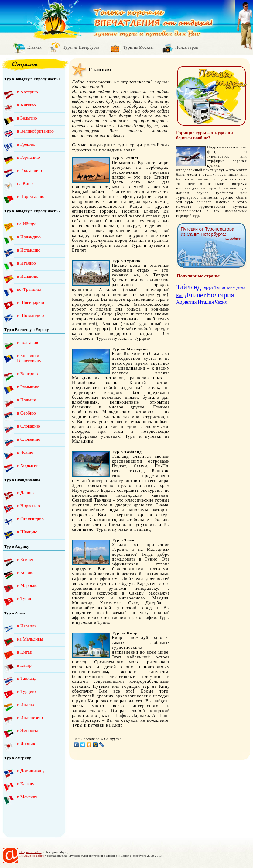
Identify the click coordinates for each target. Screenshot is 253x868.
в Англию (26, 105)
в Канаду (26, 784)
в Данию (25, 493)
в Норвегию (29, 506)
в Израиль (27, 626)
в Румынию (28, 387)
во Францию (29, 289)
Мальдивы (236, 288)
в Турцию (26, 691)
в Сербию (26, 413)
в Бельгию (27, 118)
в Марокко (27, 585)
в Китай (25, 652)
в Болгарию (28, 342)
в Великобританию (35, 131)
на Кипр (25, 183)
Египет (196, 295)
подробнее (232, 238)
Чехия (221, 302)
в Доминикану (31, 771)
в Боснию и (34, 358)
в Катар (24, 665)
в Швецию (27, 532)
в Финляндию (30, 519)
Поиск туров (187, 47)
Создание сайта (30, 852)
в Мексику (27, 797)
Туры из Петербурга (81, 47)
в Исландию (29, 250)
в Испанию (28, 276)
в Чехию (25, 452)
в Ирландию (29, 237)
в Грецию (26, 144)
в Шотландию (30, 315)
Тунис (220, 288)
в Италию (26, 263)
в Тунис (24, 599)
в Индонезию (30, 717)
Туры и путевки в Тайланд (123, 529)
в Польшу (26, 400)
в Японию (27, 744)
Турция (208, 288)
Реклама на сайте (32, 856)
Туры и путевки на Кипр (97, 725)
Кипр (181, 296)
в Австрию (27, 92)
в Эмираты (27, 731)
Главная (34, 47)
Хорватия (186, 302)
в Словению (29, 439)
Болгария (221, 295)
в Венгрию (27, 374)
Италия (206, 302)
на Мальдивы (30, 639)
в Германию (29, 157)
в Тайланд (27, 678)
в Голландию (29, 170)
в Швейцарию (31, 302)
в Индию (26, 704)
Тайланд (189, 287)
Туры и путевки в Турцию (123, 338)
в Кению (25, 572)
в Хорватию (28, 465)
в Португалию (31, 196)
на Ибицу (26, 224)
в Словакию (29, 426)
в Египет (25, 559)
